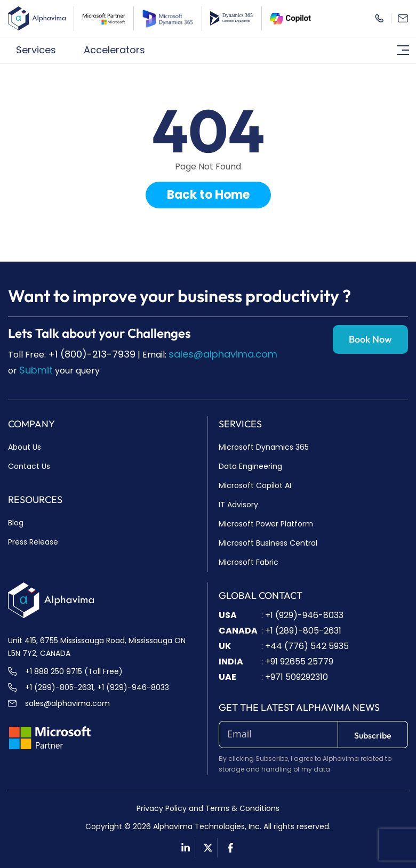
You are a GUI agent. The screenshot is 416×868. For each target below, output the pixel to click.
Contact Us (29, 466)
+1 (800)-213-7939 (92, 354)
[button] (42, 50)
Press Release (33, 542)
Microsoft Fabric (249, 562)
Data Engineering (250, 466)
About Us (25, 447)
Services (42, 50)
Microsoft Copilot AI (255, 485)
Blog (16, 523)
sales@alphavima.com (223, 354)
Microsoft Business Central (268, 543)
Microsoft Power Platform (266, 524)
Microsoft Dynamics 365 (264, 447)
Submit (36, 370)
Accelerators (120, 50)
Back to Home (208, 195)
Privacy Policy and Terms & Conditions (208, 808)
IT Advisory (238, 505)
